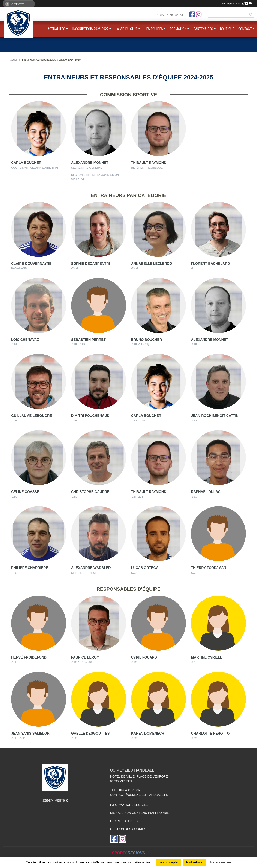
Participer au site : (237, 3)
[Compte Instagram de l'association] (199, 14)
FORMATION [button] (178, 29)
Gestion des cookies (128, 829)
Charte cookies (124, 821)
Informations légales (129, 805)
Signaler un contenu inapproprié (140, 813)
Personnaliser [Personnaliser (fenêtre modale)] (221, 862)
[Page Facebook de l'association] (192, 14)
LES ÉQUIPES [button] (154, 29)
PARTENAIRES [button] (203, 29)
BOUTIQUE (227, 29)
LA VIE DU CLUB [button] (126, 29)
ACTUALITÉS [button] (56, 29)
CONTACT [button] (245, 29)
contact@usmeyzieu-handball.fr (139, 795)
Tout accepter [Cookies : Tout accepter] (168, 862)
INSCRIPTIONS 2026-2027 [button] (90, 29)
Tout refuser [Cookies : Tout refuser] (194, 862)
